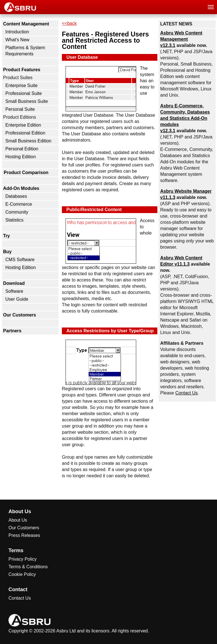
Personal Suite (20, 109)
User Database (82, 57)
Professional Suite (24, 93)
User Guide (17, 299)
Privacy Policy (23, 559)
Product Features (22, 70)
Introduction (17, 32)
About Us (18, 520)
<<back (69, 23)
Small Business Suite (27, 101)
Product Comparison (26, 173)
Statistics (14, 220)
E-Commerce (19, 204)
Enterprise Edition (23, 125)
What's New (17, 40)
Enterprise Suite (21, 85)
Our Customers (19, 315)
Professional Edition (25, 133)
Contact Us (186, 393)
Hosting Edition (21, 157)
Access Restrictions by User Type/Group (110, 331)
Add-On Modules (21, 188)
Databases (16, 196)
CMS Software (20, 260)
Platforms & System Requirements (25, 51)
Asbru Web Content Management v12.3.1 (181, 39)
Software (14, 291)
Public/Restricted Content (94, 210)
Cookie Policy (22, 574)
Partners (12, 331)
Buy (7, 252)
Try (6, 236)
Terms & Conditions (28, 567)
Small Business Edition (28, 141)
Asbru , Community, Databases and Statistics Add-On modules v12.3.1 (185, 118)
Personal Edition (22, 149)
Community (17, 212)
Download (14, 283)
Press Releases (24, 535)
